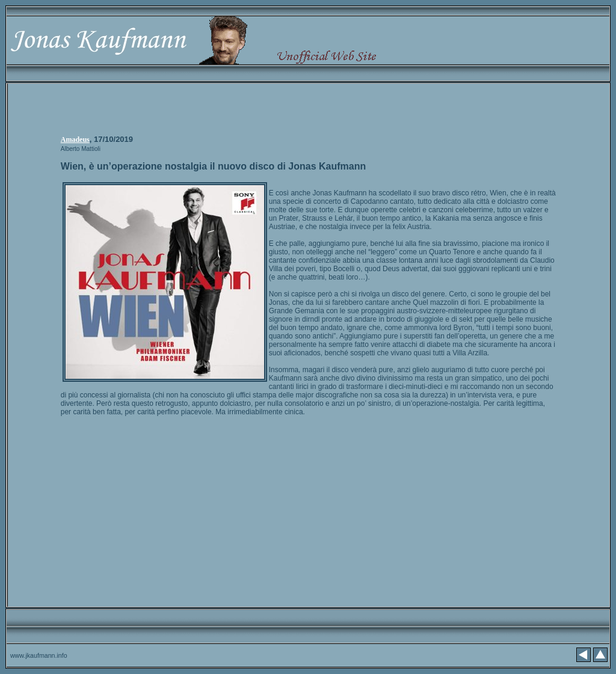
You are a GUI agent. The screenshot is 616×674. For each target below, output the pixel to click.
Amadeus (75, 139)
